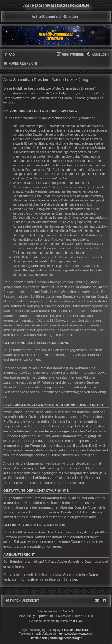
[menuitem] (9, 55)
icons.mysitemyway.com (76, 634)
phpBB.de (76, 621)
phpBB (40, 616)
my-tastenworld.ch (77, 630)
